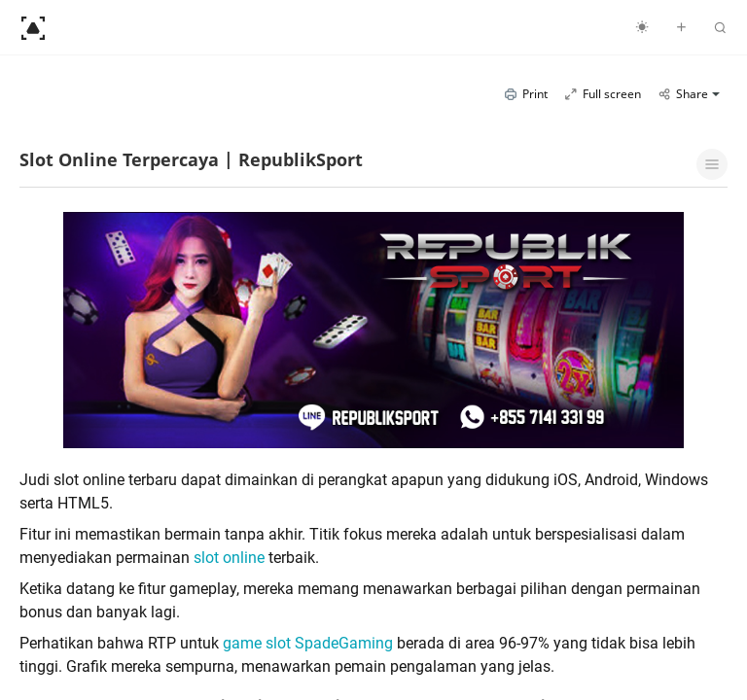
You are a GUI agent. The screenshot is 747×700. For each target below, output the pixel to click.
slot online (229, 558)
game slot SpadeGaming (308, 643)
